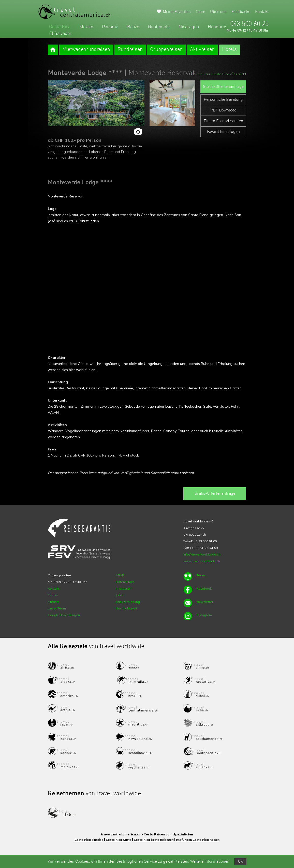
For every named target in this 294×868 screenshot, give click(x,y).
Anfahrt (53, 602)
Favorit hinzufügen (223, 132)
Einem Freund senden (223, 121)
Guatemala (159, 27)
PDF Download (223, 110)
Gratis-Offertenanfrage (223, 87)
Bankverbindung (128, 602)
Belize (133, 27)
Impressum (124, 588)
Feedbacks (241, 12)
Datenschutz (125, 582)
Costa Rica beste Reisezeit (154, 840)
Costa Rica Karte (119, 840)
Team (200, 12)
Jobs (119, 595)
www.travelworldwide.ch (202, 561)
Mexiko (86, 27)
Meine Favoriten (177, 12)
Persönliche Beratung (223, 100)
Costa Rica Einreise (89, 840)
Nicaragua (189, 27)
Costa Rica (60, 27)
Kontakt (262, 12)
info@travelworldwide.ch (202, 554)
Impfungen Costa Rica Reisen (198, 840)
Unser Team (57, 608)
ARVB (120, 575)
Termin (53, 595)
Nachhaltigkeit (126, 608)
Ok (240, 862)
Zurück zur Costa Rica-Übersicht (220, 74)
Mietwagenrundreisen (86, 50)
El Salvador (60, 34)
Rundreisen (130, 50)
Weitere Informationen (210, 862)
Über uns (218, 12)
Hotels (229, 50)
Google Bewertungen (64, 615)
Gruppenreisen (166, 50)
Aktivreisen (202, 50)
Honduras (218, 27)
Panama (110, 27)
